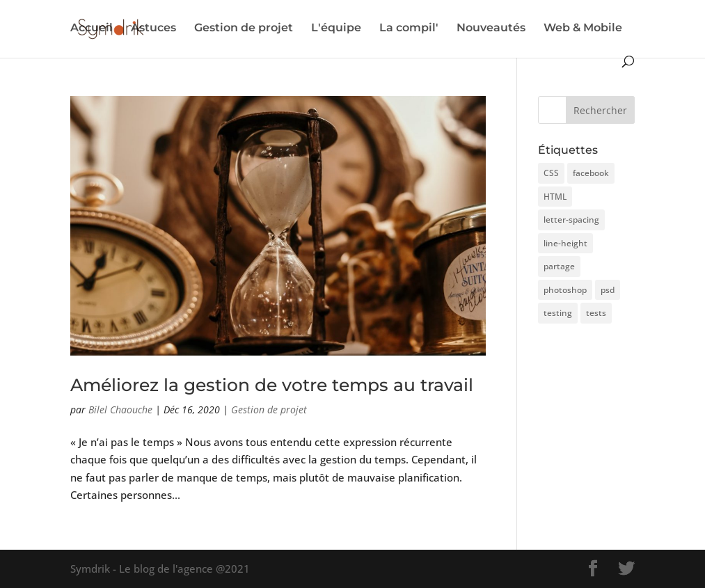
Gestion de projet (244, 29)
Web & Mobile (583, 29)
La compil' (409, 29)
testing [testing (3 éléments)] (558, 313)
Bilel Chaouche (120, 410)
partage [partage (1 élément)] (559, 266)
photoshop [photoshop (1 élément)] (565, 290)
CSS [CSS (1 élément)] (551, 173)
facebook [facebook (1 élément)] (591, 173)
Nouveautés (491, 29)
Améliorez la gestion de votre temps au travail (272, 385)
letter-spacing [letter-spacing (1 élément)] (571, 220)
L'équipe (336, 29)
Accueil (92, 29)
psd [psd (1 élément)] (608, 290)
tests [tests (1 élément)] (596, 313)
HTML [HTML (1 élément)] (555, 197)
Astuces (153, 29)
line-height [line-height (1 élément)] (565, 243)
